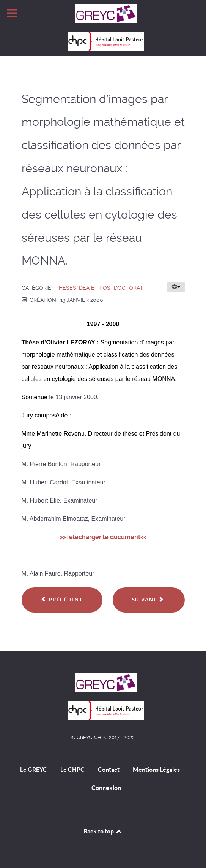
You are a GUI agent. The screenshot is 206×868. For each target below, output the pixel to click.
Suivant (148, 600)
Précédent (62, 600)
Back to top (103, 831)
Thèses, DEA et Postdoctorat (99, 288)
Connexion (106, 788)
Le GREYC (34, 770)
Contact (109, 770)
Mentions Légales (156, 770)
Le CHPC (72, 770)
